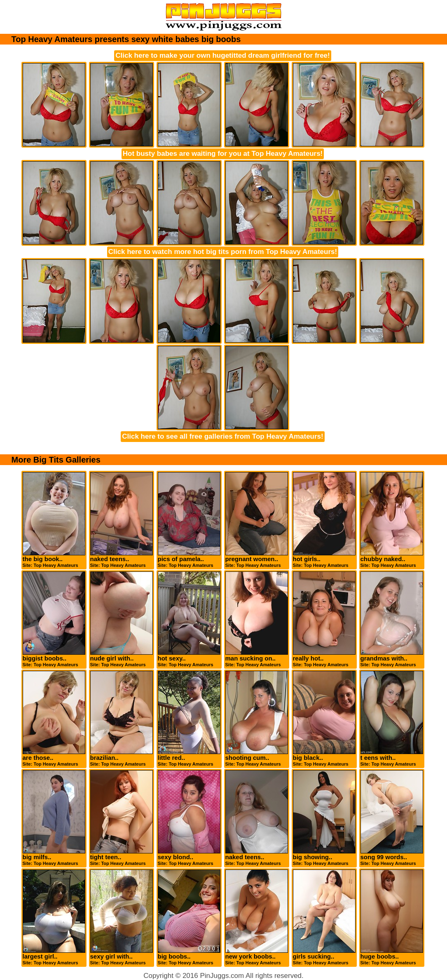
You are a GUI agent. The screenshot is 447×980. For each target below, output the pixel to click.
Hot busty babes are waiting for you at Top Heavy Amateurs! (223, 154)
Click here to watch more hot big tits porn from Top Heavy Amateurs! (223, 252)
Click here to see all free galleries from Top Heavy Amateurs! (222, 436)
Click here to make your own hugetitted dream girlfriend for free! (222, 55)
